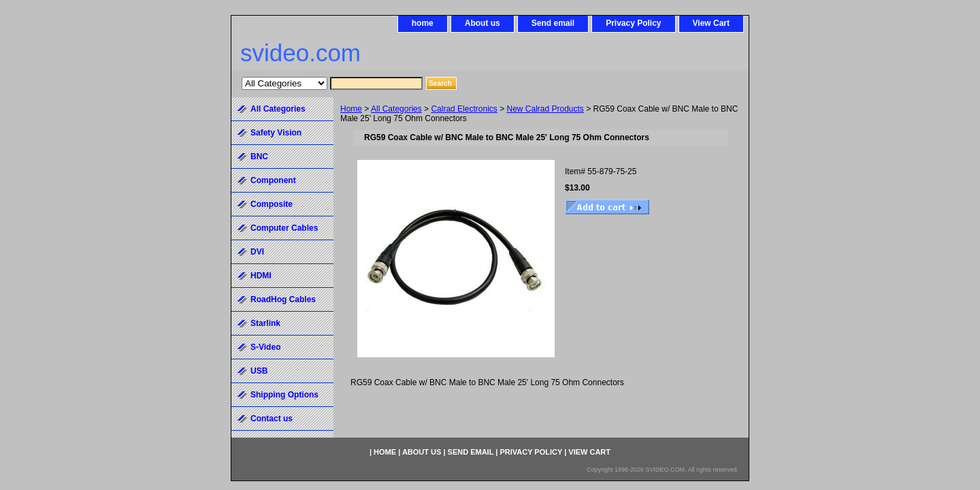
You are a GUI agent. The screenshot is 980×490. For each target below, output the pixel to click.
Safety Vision (276, 133)
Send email (553, 23)
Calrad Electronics (464, 109)
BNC (259, 157)
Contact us (272, 419)
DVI (257, 252)
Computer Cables (284, 228)
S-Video (265, 347)
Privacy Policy (633, 23)
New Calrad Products (545, 109)
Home (351, 109)
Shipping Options (284, 395)
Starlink (265, 323)
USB (259, 371)
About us (483, 23)
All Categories (396, 109)
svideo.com (300, 53)
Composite (272, 204)
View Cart (711, 23)
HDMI (261, 276)
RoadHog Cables (283, 299)
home (423, 23)
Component (273, 180)
